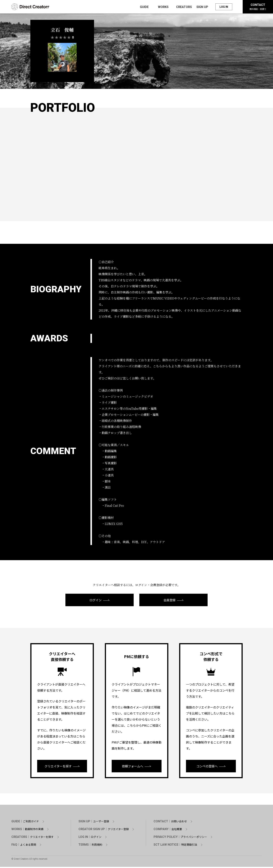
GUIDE (25, 823)
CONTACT (258, 7)
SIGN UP (94, 823)
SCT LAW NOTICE (175, 846)
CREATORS (33, 838)
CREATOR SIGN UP (104, 830)
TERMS (90, 846)
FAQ (24, 846)
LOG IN (224, 7)
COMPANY (168, 830)
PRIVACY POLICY (180, 838)
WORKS (27, 830)
